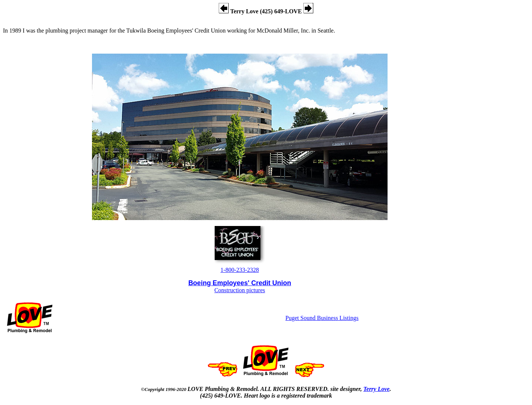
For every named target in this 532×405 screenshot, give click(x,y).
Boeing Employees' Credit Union (240, 283)
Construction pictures (240, 290)
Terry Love (376, 389)
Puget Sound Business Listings (322, 318)
